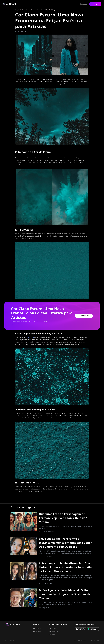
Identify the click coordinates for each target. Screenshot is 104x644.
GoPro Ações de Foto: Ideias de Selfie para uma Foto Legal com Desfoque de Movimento (65, 594)
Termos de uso (95, 640)
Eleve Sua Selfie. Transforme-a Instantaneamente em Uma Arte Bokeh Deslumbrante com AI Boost (66, 543)
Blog (17, 10)
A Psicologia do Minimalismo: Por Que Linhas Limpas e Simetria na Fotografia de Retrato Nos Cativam (65, 567)
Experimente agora (84, 316)
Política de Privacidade (80, 640)
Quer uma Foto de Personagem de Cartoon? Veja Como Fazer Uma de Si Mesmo (64, 518)
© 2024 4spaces (10, 640)
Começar (95, 4)
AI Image (31, 337)
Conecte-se (83, 4)
